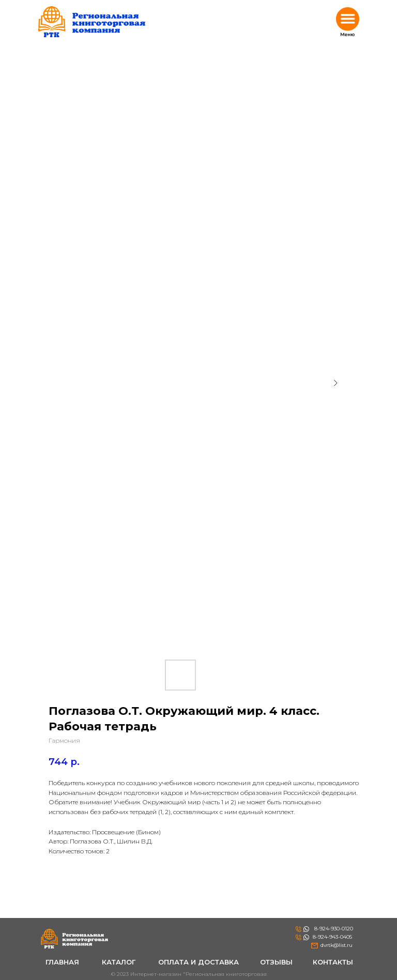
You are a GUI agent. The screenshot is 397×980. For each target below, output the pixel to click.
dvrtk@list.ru (337, 945)
